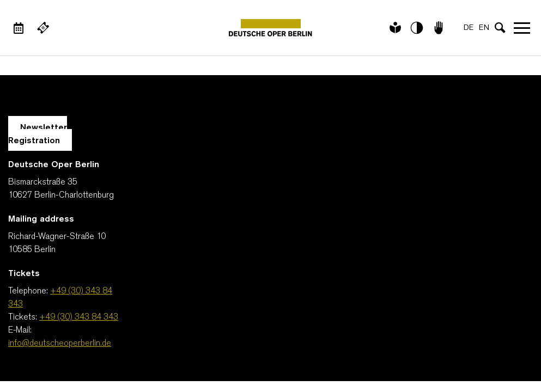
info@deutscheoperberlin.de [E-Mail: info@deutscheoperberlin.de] (60, 344)
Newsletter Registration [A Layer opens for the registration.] (38, 134)
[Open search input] (500, 28)
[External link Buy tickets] (43, 28)
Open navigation (522, 28)
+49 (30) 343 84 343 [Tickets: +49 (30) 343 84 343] (79, 317)
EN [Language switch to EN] (484, 28)
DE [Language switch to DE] (469, 28)
